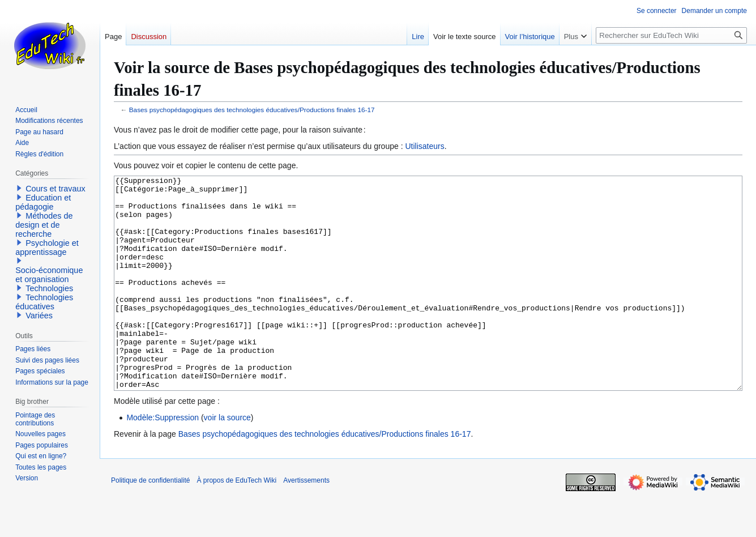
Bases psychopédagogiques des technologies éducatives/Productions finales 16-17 (252, 110)
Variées (39, 316)
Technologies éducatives (44, 302)
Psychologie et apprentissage (47, 248)
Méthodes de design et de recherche (44, 225)
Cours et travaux (55, 189)
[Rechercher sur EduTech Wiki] (671, 35)
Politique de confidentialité (150, 523)
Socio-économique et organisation (49, 275)
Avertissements (306, 523)
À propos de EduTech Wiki (236, 523)
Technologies (49, 288)
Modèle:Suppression (163, 460)
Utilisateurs (424, 146)
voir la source (227, 460)
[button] (19, 188)
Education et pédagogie (43, 202)
